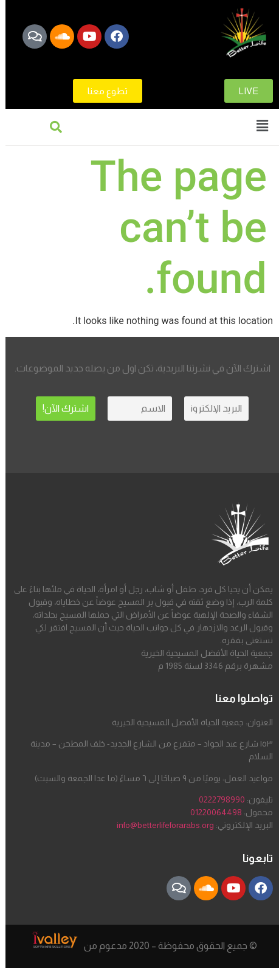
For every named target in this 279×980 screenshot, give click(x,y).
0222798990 (222, 799)
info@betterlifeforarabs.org (165, 825)
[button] (263, 126)
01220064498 (216, 812)
